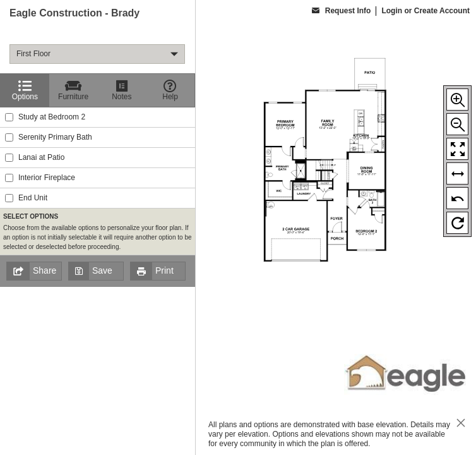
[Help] (170, 90)
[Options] (25, 90)
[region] (98, 227)
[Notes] (122, 90)
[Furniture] (74, 90)
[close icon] (461, 424)
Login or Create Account (425, 11)
